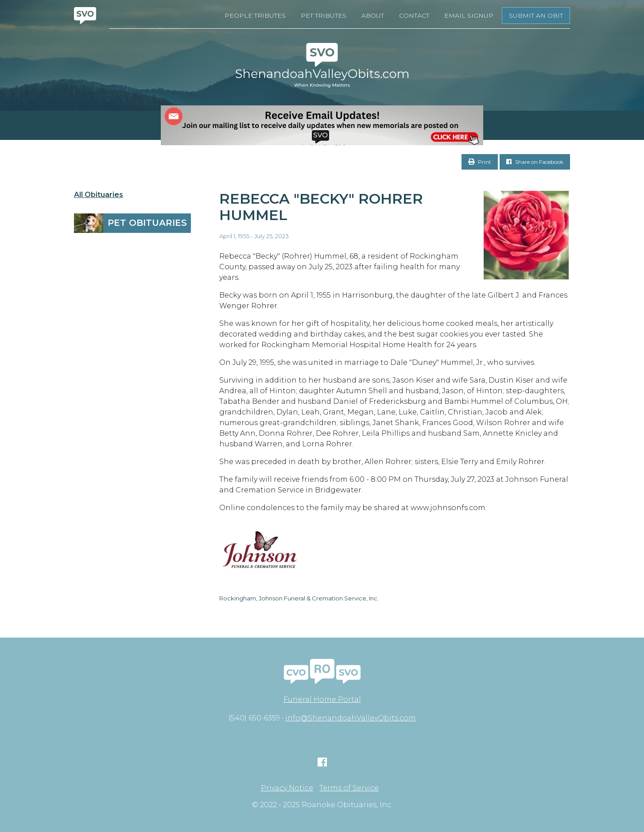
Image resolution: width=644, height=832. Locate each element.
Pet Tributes (324, 15)
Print (480, 162)
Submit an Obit (536, 15)
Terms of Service (349, 788)
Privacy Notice (287, 788)
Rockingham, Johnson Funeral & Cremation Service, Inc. (299, 598)
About (373, 15)
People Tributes (255, 15)
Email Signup (469, 15)
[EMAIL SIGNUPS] (322, 125)
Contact (414, 15)
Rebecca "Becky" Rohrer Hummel (321, 207)
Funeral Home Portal (322, 699)
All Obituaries (99, 195)
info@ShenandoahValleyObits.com (351, 718)
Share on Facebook (535, 162)
